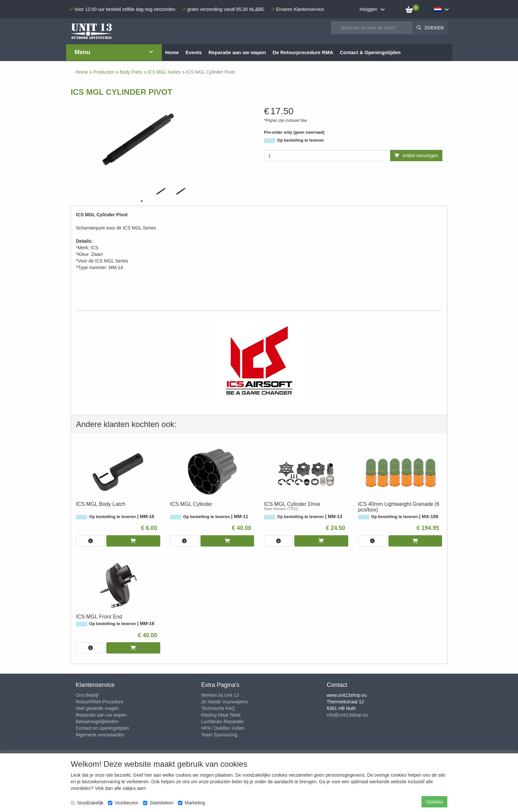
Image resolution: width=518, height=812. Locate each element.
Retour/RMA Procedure (100, 702)
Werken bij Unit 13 (220, 695)
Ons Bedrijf (87, 695)
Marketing (191, 803)
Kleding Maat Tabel (221, 715)
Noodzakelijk (87, 803)
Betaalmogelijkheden (97, 722)
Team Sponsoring (219, 735)
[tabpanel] (162, 191)
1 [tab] (142, 201)
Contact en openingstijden (102, 728)
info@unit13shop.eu (347, 715)
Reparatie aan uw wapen (101, 715)
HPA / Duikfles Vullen (223, 728)
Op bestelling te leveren (300, 140)
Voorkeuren (123, 803)
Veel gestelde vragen (97, 708)
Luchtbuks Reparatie (222, 722)
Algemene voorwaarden (100, 735)
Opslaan (434, 802)
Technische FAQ (218, 708)
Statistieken (158, 803)
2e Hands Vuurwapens (224, 702)
